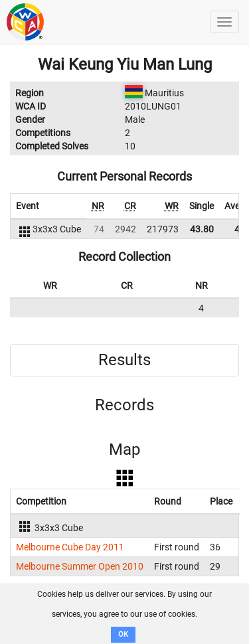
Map (124, 449)
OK (123, 634)
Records (124, 405)
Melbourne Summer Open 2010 (80, 566)
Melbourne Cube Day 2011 (70, 547)
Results (124, 360)
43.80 (202, 229)
